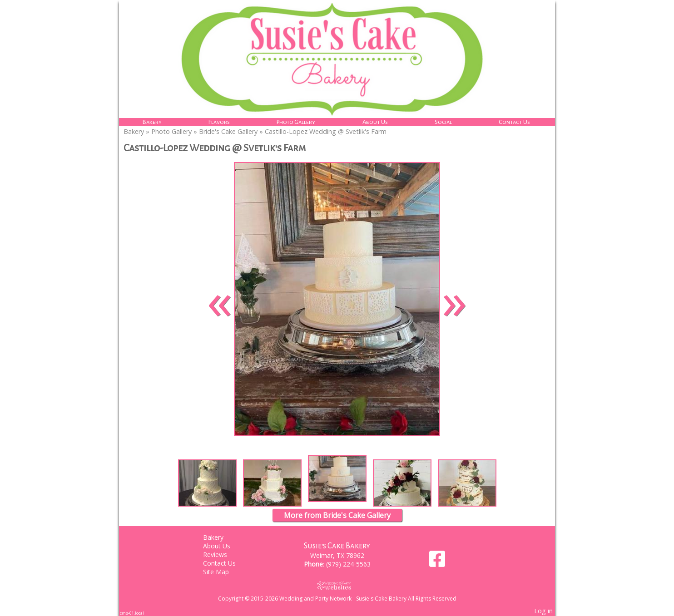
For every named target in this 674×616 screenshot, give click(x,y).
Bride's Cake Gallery (228, 131)
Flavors (219, 122)
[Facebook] (437, 562)
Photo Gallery (296, 122)
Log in (543, 611)
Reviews (222, 554)
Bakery (152, 122)
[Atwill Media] (337, 585)
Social (443, 122)
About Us (375, 122)
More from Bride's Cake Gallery (337, 515)
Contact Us (514, 122)
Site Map (223, 572)
